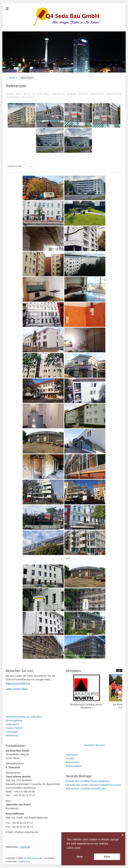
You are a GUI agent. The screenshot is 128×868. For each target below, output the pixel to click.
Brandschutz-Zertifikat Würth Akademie (86, 706)
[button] (20, 166)
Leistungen (12, 732)
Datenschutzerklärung (18, 683)
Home (13, 78)
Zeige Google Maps (17, 689)
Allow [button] (107, 857)
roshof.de (25, 847)
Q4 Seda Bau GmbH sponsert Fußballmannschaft (93, 785)
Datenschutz (73, 762)
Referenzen (12, 735)
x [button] (123, 835)
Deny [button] (80, 857)
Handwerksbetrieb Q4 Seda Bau (24, 717)
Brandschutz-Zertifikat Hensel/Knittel (86, 789)
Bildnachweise (74, 766)
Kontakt (70, 758)
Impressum (72, 755)
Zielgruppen (12, 724)
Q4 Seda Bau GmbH (33, 858)
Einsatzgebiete (14, 720)
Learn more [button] (73, 848)
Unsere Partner (14, 728)
